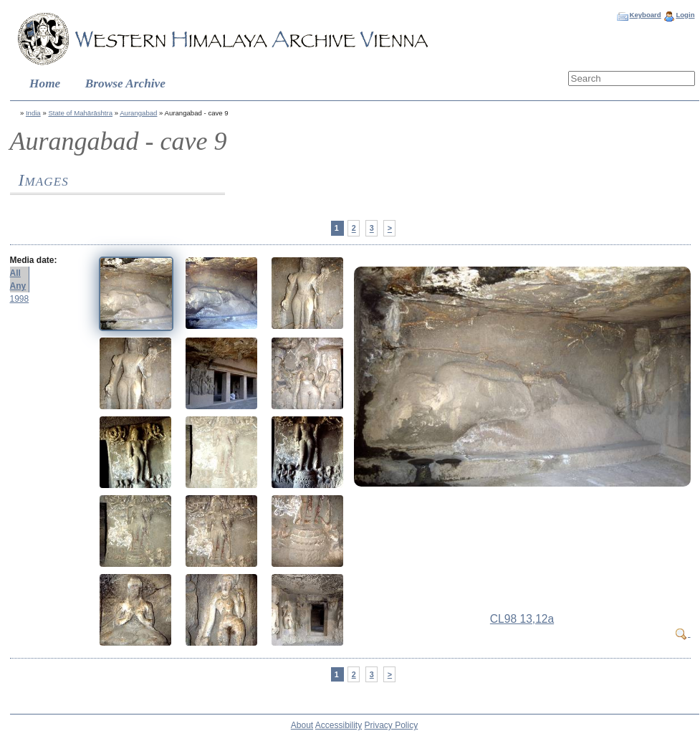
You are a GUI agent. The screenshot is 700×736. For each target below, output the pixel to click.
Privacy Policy (392, 725)
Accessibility (339, 725)
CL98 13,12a (522, 619)
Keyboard (645, 15)
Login (685, 15)
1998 (20, 299)
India (33, 113)
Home (45, 83)
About (302, 725)
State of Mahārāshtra (80, 113)
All (15, 273)
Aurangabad (138, 113)
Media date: (34, 260)
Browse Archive (125, 83)
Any (18, 286)
